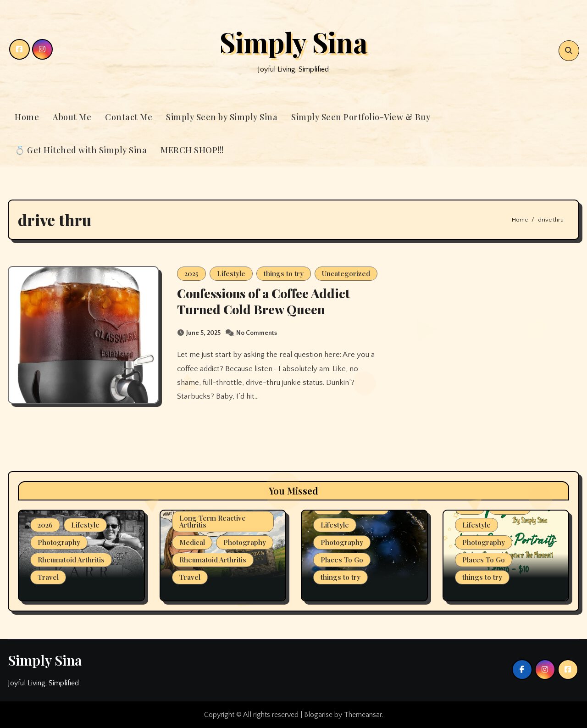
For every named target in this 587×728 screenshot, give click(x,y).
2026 (45, 525)
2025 (191, 273)
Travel (48, 577)
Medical (192, 542)
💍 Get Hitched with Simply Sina (81, 150)
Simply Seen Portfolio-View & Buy (361, 117)
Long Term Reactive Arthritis (213, 521)
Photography (59, 542)
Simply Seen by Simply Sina (222, 117)
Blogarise (318, 715)
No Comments (257, 333)
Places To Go (342, 560)
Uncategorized (346, 273)
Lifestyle (231, 273)
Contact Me (129, 117)
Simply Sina (293, 42)
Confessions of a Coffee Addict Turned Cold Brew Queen (263, 301)
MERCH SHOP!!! (192, 150)
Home (27, 117)
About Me (72, 117)
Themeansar (363, 715)
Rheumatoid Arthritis (71, 560)
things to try (284, 273)
